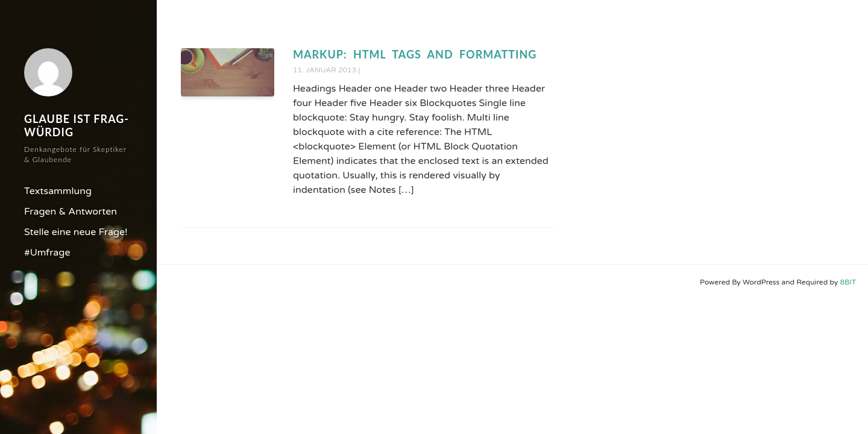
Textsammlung (58, 191)
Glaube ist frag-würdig (77, 125)
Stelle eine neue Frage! (76, 232)
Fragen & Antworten (71, 212)
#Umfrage (47, 253)
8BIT (848, 282)
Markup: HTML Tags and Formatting (415, 54)
